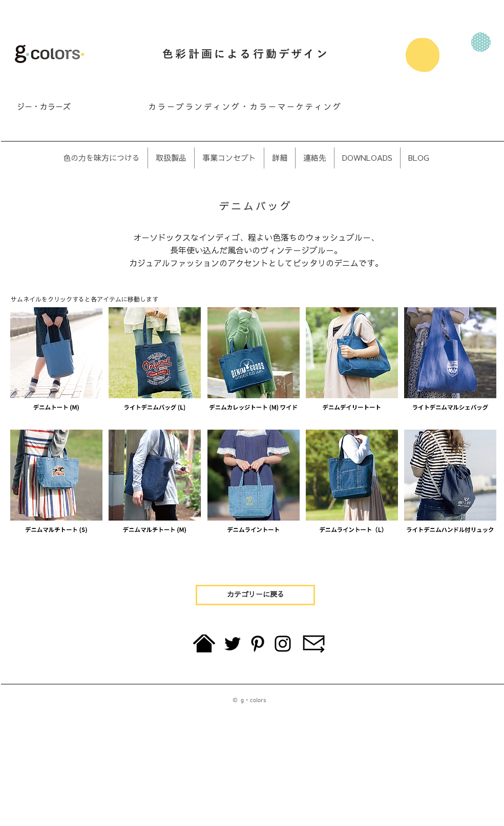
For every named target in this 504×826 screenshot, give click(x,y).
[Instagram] (283, 644)
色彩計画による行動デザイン (246, 55)
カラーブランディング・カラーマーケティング (245, 107)
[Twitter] (233, 644)
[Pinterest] (258, 644)
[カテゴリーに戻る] (255, 595)
